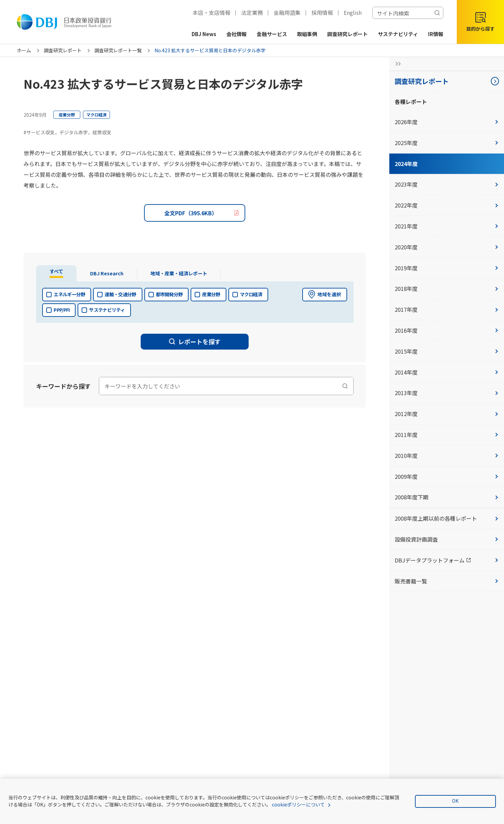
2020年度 (447, 247)
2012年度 (447, 414)
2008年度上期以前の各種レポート (447, 518)
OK (455, 801)
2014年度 (447, 372)
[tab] (57, 273)
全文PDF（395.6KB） (191, 213)
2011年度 (447, 435)
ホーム (24, 50)
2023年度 (447, 184)
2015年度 (447, 351)
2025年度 (447, 143)
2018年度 (447, 289)
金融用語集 (287, 12)
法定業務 (252, 12)
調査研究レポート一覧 (118, 50)
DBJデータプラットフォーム (449, 560)
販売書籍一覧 (447, 581)
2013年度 (447, 393)
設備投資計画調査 (447, 539)
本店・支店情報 (212, 12)
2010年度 (447, 456)
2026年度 (447, 122)
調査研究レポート (63, 50)
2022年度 (447, 205)
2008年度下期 (447, 497)
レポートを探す (195, 341)
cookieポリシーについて (298, 804)
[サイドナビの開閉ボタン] (396, 64)
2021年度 (447, 226)
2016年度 (447, 330)
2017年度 (447, 309)
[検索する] (437, 13)
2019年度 (447, 268)
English (353, 12)
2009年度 (447, 476)
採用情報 (322, 12)
